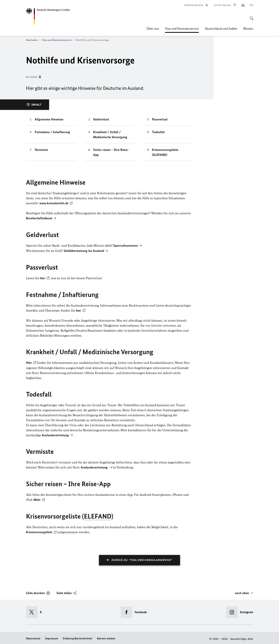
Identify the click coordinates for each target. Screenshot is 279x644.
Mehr (37, 498)
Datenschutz (33, 637)
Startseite (33, 40)
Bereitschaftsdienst (39, 218)
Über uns (153, 29)
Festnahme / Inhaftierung (52, 132)
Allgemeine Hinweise (49, 119)
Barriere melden (106, 637)
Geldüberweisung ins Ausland (84, 250)
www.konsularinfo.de (54, 203)
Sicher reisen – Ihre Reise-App (111, 152)
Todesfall (158, 132)
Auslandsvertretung (55, 434)
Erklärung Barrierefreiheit (77, 637)
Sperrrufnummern (126, 245)
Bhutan (248, 29)
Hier (29, 362)
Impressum (52, 637)
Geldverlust (101, 119)
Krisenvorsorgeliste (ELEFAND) (165, 152)
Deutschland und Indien (221, 29)
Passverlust (160, 119)
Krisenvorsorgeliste (39, 530)
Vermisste (41, 150)
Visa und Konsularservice (182, 29)
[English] (251, 5)
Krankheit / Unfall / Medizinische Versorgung (110, 135)
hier (42, 277)
